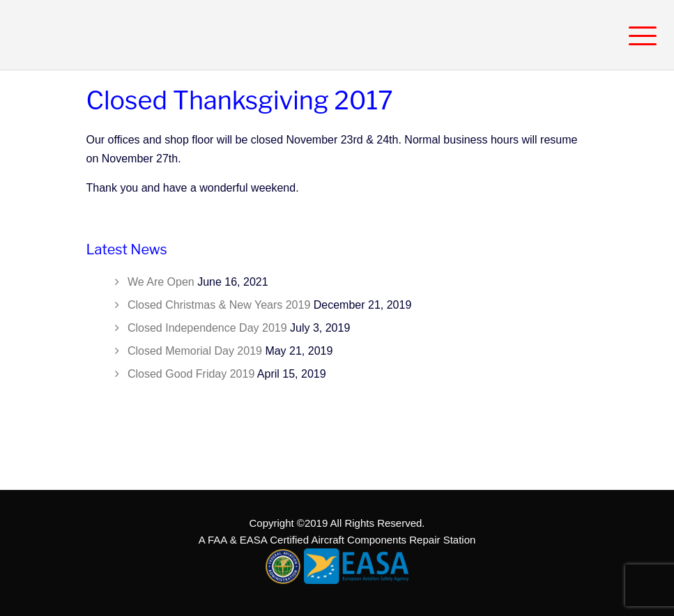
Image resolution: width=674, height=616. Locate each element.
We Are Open (161, 282)
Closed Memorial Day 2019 (195, 351)
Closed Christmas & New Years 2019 (219, 305)
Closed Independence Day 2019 (207, 328)
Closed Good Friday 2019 (191, 374)
